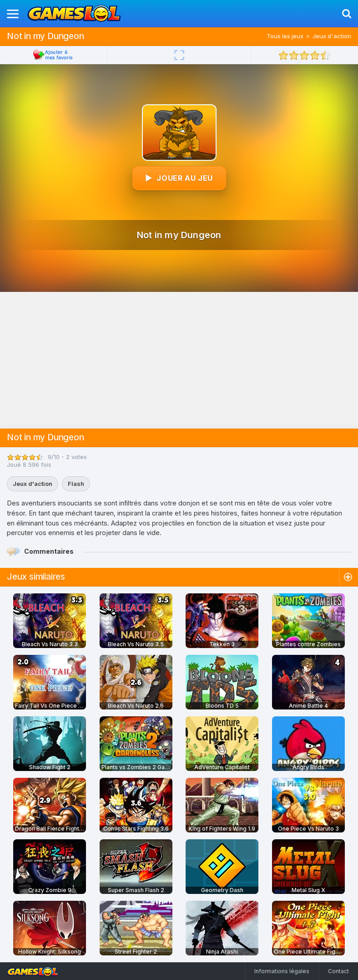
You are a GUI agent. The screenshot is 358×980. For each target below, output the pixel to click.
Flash (76, 484)
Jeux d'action (332, 36)
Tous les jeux (285, 36)
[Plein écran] (179, 55)
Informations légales (282, 971)
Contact (338, 971)
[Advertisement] (179, 360)
